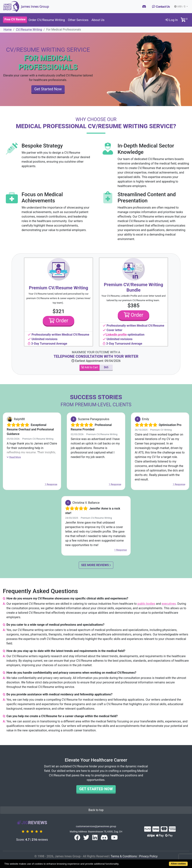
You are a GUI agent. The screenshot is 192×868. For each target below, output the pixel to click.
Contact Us (161, 7)
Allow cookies (178, 864)
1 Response (51, 484)
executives (169, 604)
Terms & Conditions (124, 856)
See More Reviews (96, 565)
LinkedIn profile (116, 335)
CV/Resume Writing (29, 30)
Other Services (78, 20)
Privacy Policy (148, 856)
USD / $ (180, 6)
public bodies (146, 604)
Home (8, 30)
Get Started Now (48, 89)
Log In (171, 20)
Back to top (96, 810)
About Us (98, 20)
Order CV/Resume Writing (47, 20)
